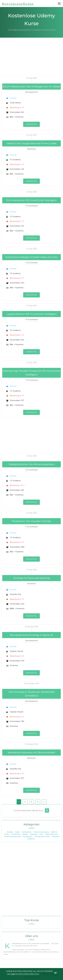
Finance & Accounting (41, 832)
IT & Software (16, 834)
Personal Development (13, 836)
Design (17, 832)
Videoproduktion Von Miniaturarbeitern (31, 464)
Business (10, 832)
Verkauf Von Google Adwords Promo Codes (32, 143)
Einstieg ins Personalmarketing (32, 578)
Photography (28, 836)
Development (27, 832)
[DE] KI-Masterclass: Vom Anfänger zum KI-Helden (32, 87)
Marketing (33, 834)
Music (41, 834)
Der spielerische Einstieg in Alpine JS (31, 635)
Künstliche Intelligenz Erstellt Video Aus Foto (31, 257)
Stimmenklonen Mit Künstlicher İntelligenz (31, 200)
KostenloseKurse (18, 4)
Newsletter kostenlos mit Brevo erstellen (31, 753)
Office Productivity (51, 834)
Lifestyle (25, 834)
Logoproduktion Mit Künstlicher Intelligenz (31, 314)
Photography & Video (42, 836)
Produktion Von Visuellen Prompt (31, 521)
